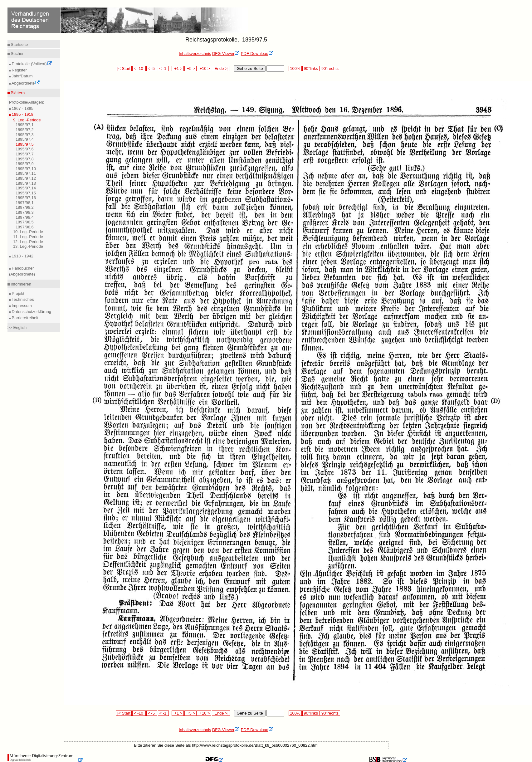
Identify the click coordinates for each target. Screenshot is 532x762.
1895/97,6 (25, 149)
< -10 (139, 68)
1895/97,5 (25, 144)
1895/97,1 (25, 125)
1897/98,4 (25, 217)
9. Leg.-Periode (27, 120)
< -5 (152, 68)
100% (295, 68)
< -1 (164, 68)
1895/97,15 (26, 193)
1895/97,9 (25, 164)
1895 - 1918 (22, 114)
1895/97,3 (25, 135)
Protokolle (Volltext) (31, 64)
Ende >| (221, 68)
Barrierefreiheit (24, 318)
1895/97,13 (26, 183)
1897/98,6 (25, 227)
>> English (17, 327)
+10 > (204, 68)
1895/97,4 (25, 139)
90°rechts (330, 68)
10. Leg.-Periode (28, 232)
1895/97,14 (26, 188)
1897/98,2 (25, 207)
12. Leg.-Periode (28, 242)
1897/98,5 (25, 222)
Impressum (21, 306)
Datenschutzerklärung (31, 312)
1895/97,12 (26, 178)
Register (19, 70)
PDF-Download (257, 54)
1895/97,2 (25, 130)
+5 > (190, 68)
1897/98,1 (25, 203)
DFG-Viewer (226, 54)
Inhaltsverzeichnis (195, 54)
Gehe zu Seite (250, 68)
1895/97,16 (26, 198)
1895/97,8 (25, 159)
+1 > (178, 68)
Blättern (17, 93)
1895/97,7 (25, 154)
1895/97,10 (26, 169)
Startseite (19, 44)
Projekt (17, 293)
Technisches (22, 299)
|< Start (124, 68)
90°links (311, 68)
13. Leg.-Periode (28, 246)
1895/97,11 (26, 173)
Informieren (20, 284)
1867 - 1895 (22, 108)
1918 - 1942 (22, 256)
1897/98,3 (25, 212)
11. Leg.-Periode (28, 237)
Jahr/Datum (22, 76)
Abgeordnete (25, 83)
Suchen (17, 54)
